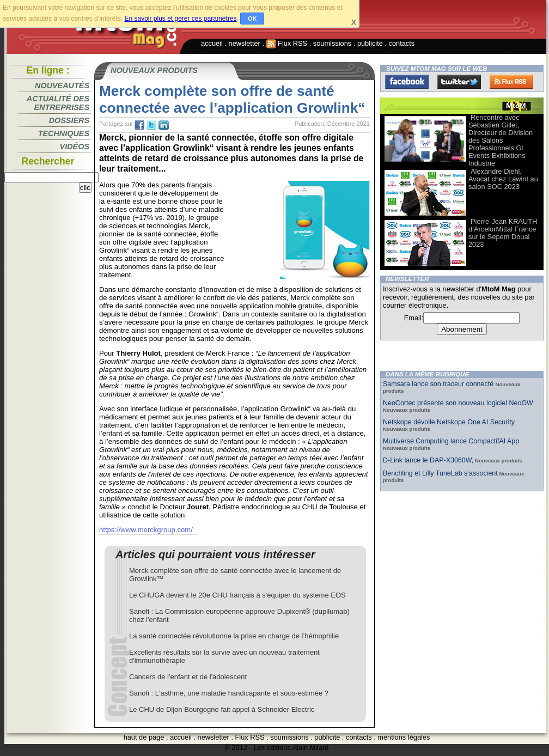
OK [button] (252, 19)
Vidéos (75, 147)
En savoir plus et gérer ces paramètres (180, 19)
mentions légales (404, 737)
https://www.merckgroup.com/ (146, 530)
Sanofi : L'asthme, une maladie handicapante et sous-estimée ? (229, 693)
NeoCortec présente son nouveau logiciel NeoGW (458, 403)
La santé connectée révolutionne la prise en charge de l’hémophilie (234, 636)
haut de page (144, 737)
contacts (402, 43)
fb (139, 125)
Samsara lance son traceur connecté (439, 384)
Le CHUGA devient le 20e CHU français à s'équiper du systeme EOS (237, 595)
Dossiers (69, 120)
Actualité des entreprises (58, 103)
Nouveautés (62, 86)
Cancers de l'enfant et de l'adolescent (188, 677)
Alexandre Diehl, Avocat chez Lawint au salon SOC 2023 (503, 179)
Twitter (459, 82)
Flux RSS (287, 43)
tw (151, 125)
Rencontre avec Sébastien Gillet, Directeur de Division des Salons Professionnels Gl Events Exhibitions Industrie (501, 140)
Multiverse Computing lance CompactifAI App (451, 441)
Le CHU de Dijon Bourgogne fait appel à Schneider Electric (222, 709)
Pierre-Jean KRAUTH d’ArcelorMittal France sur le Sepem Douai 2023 (503, 233)
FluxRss (511, 82)
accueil (212, 43)
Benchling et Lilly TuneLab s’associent (440, 473)
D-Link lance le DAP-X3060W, (428, 460)
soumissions (332, 43)
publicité (370, 43)
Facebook (407, 82)
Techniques (64, 133)
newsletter (245, 43)
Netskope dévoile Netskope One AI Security (449, 422)
